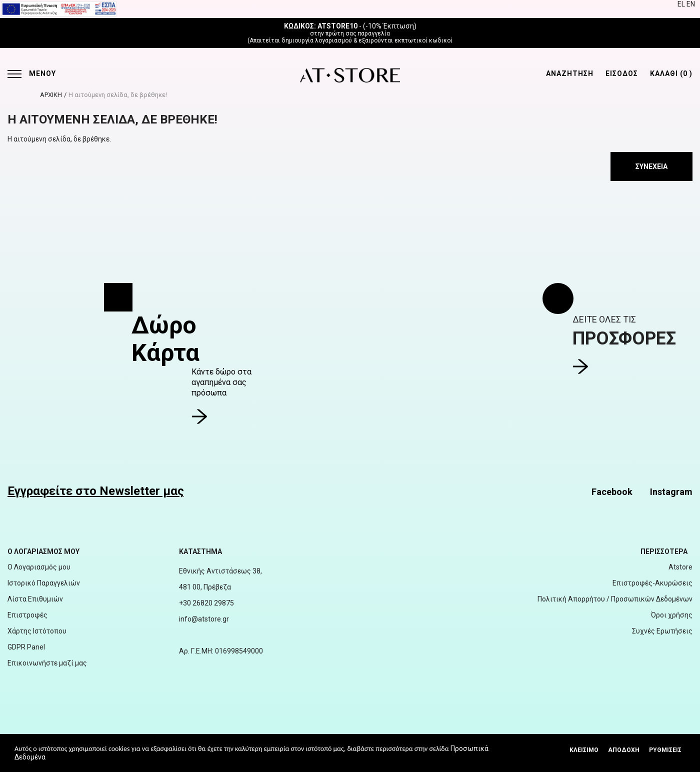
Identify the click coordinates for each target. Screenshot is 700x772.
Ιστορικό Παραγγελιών (44, 583)
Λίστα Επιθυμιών (35, 599)
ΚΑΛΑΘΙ (671, 73)
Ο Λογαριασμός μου (39, 567)
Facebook (612, 492)
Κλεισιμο (584, 750)
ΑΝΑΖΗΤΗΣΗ (570, 73)
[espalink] (59, 8)
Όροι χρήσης (672, 615)
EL (682, 4)
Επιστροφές (27, 615)
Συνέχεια (651, 166)
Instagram (671, 492)
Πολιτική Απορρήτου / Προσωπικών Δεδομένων (615, 599)
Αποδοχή (624, 750)
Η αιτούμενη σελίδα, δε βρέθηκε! (118, 95)
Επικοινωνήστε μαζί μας (47, 663)
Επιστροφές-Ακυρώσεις (652, 583)
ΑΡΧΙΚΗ (51, 95)
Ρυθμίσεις (665, 750)
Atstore (680, 567)
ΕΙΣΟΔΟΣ (622, 73)
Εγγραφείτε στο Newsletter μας (96, 491)
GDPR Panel (26, 647)
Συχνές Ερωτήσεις (662, 631)
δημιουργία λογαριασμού (317, 40)
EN (691, 4)
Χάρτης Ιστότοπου (37, 631)
